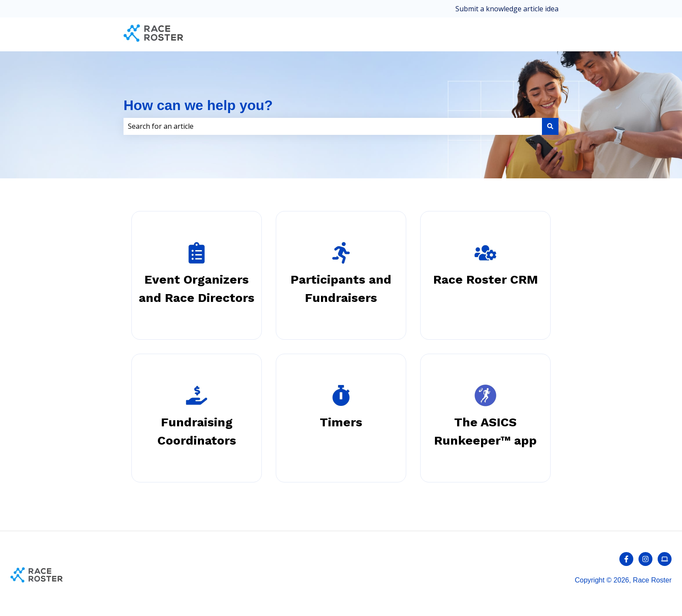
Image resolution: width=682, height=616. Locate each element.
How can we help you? (198, 105)
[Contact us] (665, 559)
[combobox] (333, 126)
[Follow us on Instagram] (645, 559)
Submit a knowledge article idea (507, 9)
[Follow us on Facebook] (626, 559)
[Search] (550, 126)
